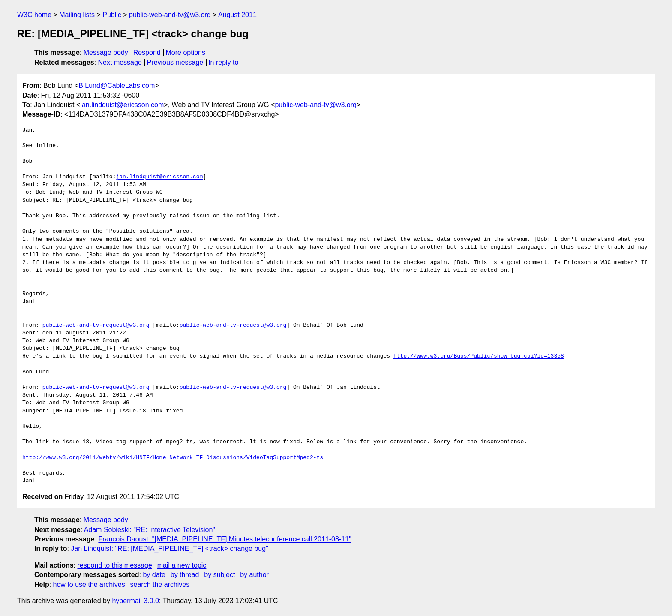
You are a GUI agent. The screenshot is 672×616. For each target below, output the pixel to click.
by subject (219, 575)
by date (154, 575)
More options (186, 53)
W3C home (34, 15)
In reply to (223, 62)
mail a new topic (182, 565)
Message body (106, 53)
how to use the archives (89, 584)
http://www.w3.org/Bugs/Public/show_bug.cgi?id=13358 (479, 356)
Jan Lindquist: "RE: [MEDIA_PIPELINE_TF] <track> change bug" (169, 548)
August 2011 (237, 15)
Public (112, 15)
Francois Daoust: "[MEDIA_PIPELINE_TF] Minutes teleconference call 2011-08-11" (225, 539)
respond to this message (114, 565)
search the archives (160, 584)
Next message (120, 62)
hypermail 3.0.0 (135, 601)
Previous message (175, 62)
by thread (185, 575)
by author (254, 575)
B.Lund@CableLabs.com (117, 86)
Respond (147, 53)
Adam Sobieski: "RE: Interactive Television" (150, 530)
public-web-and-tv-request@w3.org (96, 325)
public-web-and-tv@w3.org (170, 15)
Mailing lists (77, 15)
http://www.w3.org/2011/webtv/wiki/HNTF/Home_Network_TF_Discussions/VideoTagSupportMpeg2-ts (173, 458)
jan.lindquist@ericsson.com (122, 105)
